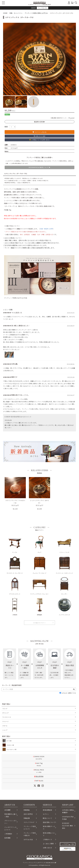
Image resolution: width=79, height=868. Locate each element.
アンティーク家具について (30, 828)
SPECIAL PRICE (39, 771)
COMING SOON (39, 758)
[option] (39, 59)
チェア (39, 544)
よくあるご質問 (48, 844)
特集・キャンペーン (16, 13)
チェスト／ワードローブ (39, 565)
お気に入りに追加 (39, 136)
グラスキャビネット (15, 586)
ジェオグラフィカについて (10, 828)
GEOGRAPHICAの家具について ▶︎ (39, 167)
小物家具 (15, 607)
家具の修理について (49, 834)
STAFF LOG (39, 781)
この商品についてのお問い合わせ (39, 140)
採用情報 (7, 838)
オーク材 (9, 741)
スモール (5, 726)
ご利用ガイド (47, 839)
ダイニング (5, 713)
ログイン (46, 814)
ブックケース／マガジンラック (64, 565)
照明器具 (39, 607)
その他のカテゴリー (40, 623)
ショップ (5, 730)
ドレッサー (64, 586)
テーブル (15, 544)
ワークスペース (7, 717)
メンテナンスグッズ (64, 607)
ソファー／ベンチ (64, 544)
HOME (5, 13)
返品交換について (49, 822)
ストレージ (5, 721)
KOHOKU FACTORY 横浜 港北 (68, 826)
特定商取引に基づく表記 (11, 815)
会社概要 (7, 810)
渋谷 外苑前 (68, 818)
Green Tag (39, 764)
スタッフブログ (29, 822)
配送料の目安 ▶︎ (39, 122)
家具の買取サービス (49, 828)
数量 (6, 127)
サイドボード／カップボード (15, 565)
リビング (5, 709)
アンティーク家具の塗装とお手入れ (36, 13)
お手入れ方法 (28, 839)
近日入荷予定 (28, 814)
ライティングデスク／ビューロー (39, 586)
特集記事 (27, 818)
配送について (47, 818)
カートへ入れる (39, 132)
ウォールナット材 (11, 749)
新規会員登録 (39, 776)
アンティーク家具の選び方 (30, 834)
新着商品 (27, 810)
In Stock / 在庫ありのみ (69, 693)
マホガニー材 (10, 745)
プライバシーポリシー (11, 822)
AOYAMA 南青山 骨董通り (68, 811)
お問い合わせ (47, 848)
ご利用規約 (8, 834)
